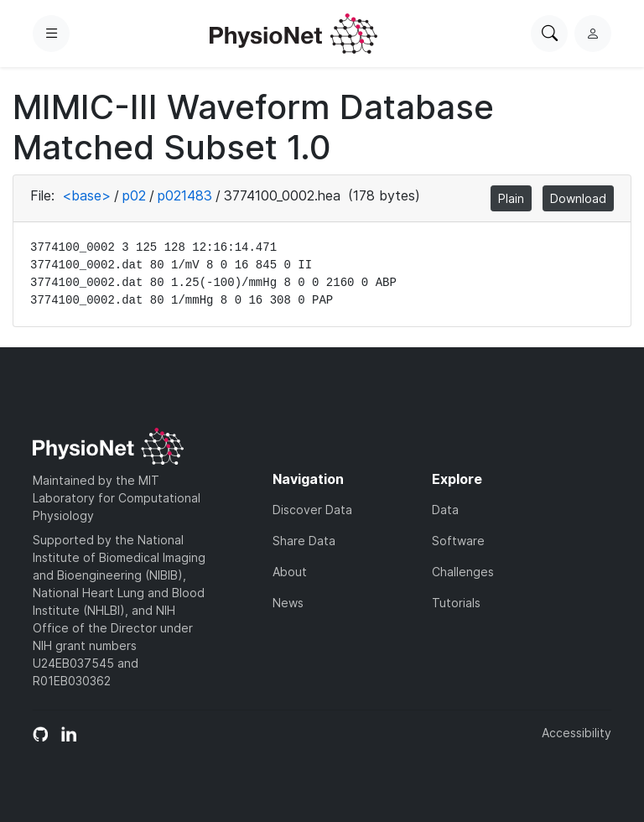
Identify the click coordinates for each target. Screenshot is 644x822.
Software (458, 541)
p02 (134, 195)
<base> (86, 195)
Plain (511, 198)
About (290, 572)
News (288, 603)
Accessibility (576, 733)
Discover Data (312, 510)
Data (445, 510)
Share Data (304, 541)
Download (578, 198)
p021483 (185, 195)
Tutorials (456, 603)
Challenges (463, 572)
